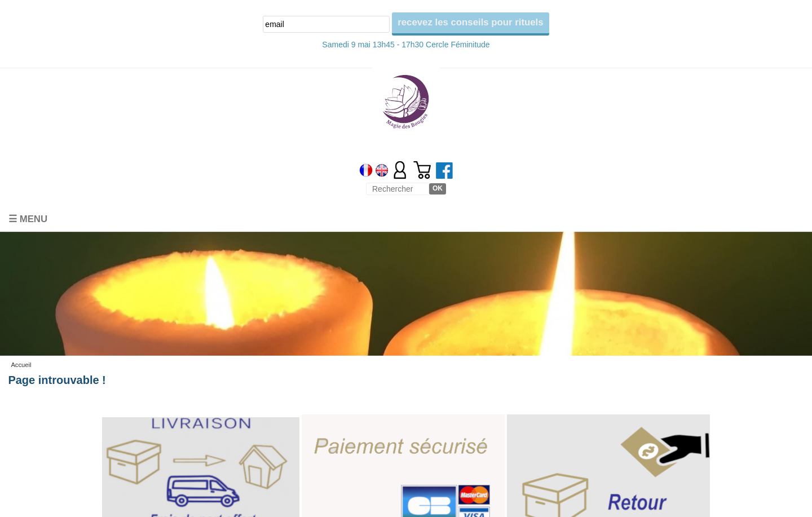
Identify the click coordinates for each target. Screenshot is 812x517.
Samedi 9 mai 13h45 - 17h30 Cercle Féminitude (406, 45)
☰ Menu (28, 219)
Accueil (21, 365)
